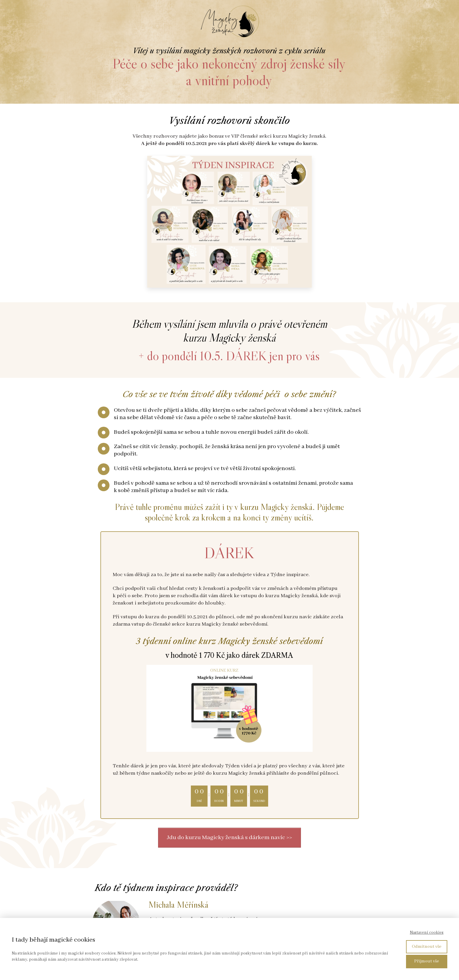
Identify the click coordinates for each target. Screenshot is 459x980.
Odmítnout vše (427, 947)
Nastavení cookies (427, 933)
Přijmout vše (427, 961)
